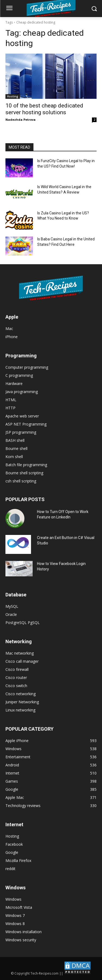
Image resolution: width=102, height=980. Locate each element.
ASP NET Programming (26, 424)
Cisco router (16, 677)
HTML (11, 400)
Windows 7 (15, 915)
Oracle (11, 614)
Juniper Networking (22, 702)
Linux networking (20, 710)
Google (12, 852)
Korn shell (14, 457)
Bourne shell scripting (24, 473)
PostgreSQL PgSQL (23, 623)
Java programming (22, 392)
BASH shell (15, 440)
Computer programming (27, 367)
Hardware (14, 383)
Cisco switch (16, 686)
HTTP (10, 408)
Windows (13, 899)
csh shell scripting (21, 481)
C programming (19, 375)
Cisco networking (21, 694)
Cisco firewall (17, 669)
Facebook (14, 844)
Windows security (21, 940)
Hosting (13, 96)
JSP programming (21, 432)
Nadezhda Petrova (21, 120)
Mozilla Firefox (18, 860)
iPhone (12, 337)
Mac (9, 329)
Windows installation (24, 932)
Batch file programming (26, 465)
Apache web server (22, 416)
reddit (10, 869)
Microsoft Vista (19, 907)
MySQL (12, 606)
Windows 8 (15, 924)
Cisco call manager (22, 661)
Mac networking (20, 653)
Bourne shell (16, 448)
